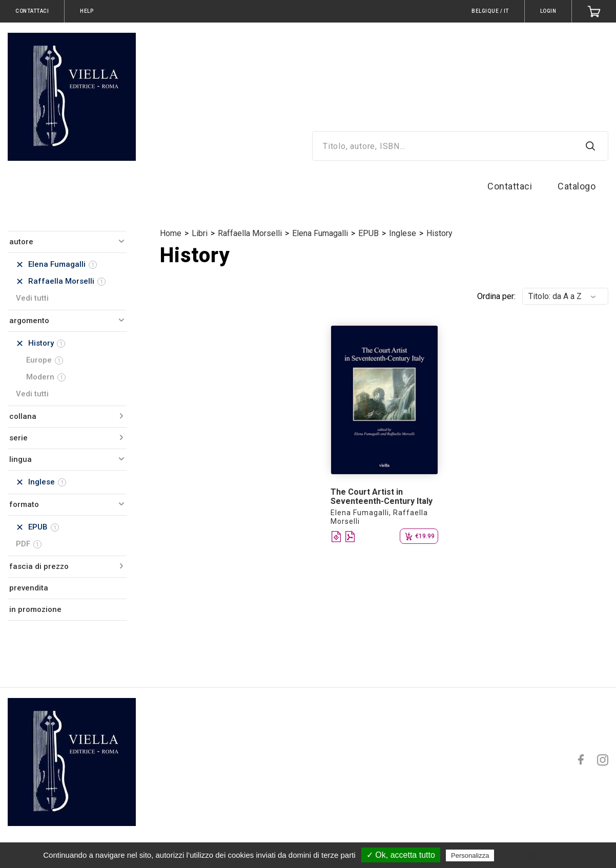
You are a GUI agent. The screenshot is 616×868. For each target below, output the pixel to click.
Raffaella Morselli (250, 233)
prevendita (29, 588)
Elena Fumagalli (320, 233)
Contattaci (510, 186)
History (439, 233)
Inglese (403, 233)
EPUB (368, 233)
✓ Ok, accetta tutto (401, 855)
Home (171, 233)
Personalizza (470, 855)
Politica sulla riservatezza (540, 855)
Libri (200, 233)
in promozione (35, 609)
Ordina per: (496, 296)
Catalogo (577, 186)
